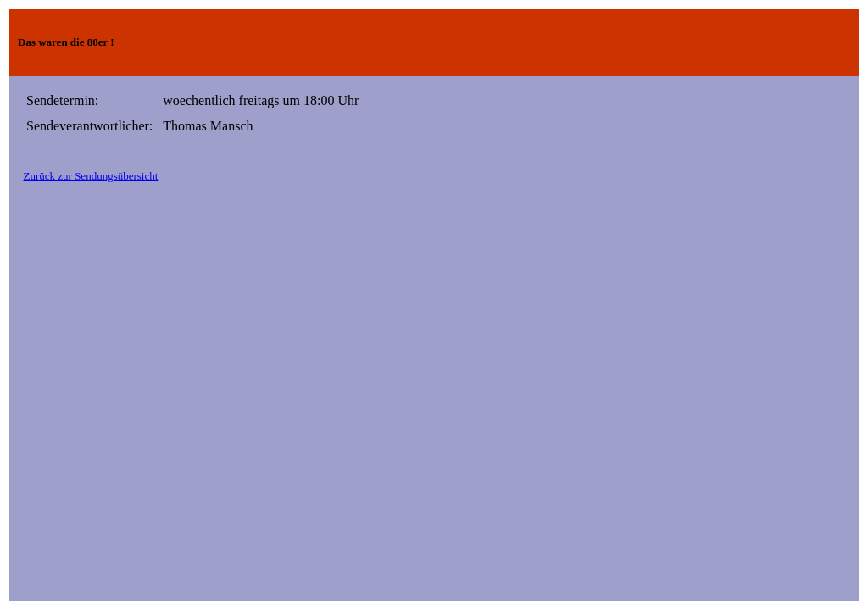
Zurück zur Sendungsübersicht (91, 176)
